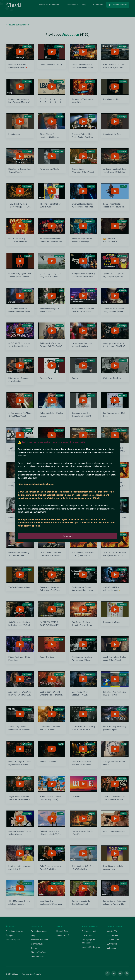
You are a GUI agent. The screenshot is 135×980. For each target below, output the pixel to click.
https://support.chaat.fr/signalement (36, 484)
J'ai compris (68, 536)
